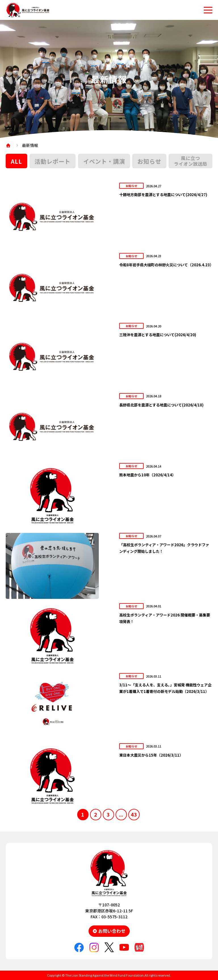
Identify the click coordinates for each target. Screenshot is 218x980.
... (121, 814)
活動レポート (53, 161)
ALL (16, 161)
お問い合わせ (112, 931)
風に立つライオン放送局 (190, 161)
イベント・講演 (104, 161)
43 (134, 814)
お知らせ (149, 161)
